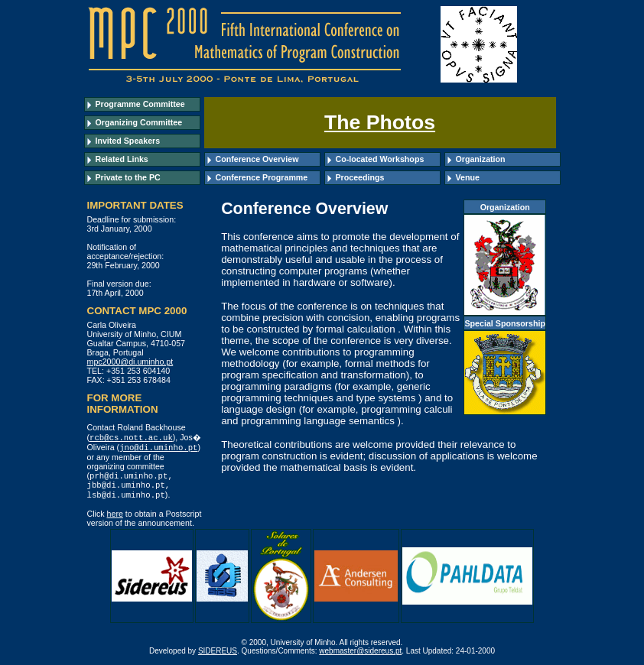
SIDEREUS (218, 655)
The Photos (380, 122)
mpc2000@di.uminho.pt (130, 362)
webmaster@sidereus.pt (360, 655)
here (115, 517)
